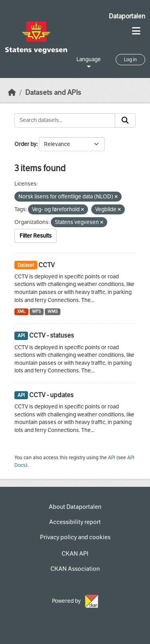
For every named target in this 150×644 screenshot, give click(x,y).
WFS (36, 311)
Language (89, 59)
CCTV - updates (51, 395)
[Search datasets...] (65, 120)
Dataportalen (127, 16)
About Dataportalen (75, 507)
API (112, 458)
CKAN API (75, 554)
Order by (25, 144)
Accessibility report (75, 522)
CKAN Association (75, 569)
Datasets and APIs (53, 93)
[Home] (12, 93)
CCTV (47, 265)
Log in (130, 60)
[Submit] (125, 120)
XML (21, 311)
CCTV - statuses (52, 335)
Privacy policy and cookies (75, 537)
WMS (53, 311)
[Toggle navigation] (136, 31)
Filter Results (36, 236)
